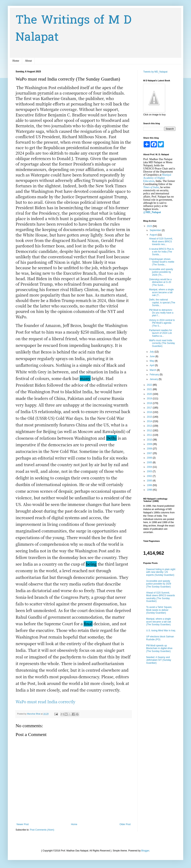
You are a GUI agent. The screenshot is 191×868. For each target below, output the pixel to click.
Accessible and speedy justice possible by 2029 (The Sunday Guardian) (159, 584)
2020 (150, 394)
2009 (150, 444)
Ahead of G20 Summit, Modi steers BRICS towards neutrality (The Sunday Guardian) (160, 597)
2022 (150, 385)
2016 (150, 412)
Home (16, 61)
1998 (150, 490)
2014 (150, 421)
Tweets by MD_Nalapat (155, 72)
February (155, 375)
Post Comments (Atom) (42, 830)
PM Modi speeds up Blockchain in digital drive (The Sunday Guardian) (159, 648)
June (153, 356)
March (153, 370)
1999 (150, 485)
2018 (150, 403)
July (152, 352)
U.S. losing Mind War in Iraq (161, 631)
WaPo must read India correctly (46, 702)
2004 (150, 467)
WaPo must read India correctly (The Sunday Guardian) (162, 343)
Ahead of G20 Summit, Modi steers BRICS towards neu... (161, 241)
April (152, 365)
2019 (150, 399)
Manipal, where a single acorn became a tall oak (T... (161, 292)
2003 (150, 471)
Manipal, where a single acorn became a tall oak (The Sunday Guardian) (159, 622)
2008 (150, 449)
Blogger (145, 851)
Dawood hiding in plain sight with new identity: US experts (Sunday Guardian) (161, 572)
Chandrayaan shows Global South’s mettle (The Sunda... (162, 262)
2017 (150, 408)
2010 (150, 440)
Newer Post (23, 824)
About (28, 61)
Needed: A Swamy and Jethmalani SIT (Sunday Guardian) (159, 660)
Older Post (125, 824)
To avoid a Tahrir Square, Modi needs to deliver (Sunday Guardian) (159, 610)
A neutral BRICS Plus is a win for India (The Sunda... (161, 252)
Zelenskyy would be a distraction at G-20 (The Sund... (160, 282)
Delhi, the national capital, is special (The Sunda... (162, 302)
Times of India (151, 187)
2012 (150, 430)
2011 (150, 435)
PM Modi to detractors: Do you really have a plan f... (161, 313)
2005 (150, 462)
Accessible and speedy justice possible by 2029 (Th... (161, 272)
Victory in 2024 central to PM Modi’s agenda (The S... (162, 323)
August (154, 235)
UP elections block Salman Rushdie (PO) (160, 638)
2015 (150, 417)
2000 (150, 481)
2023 (150, 226)
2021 (150, 389)
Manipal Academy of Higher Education (157, 178)
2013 (150, 426)
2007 (150, 453)
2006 (150, 458)
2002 (150, 476)
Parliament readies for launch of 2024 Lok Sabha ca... (160, 333)
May (152, 361)
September (156, 230)
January (154, 379)
